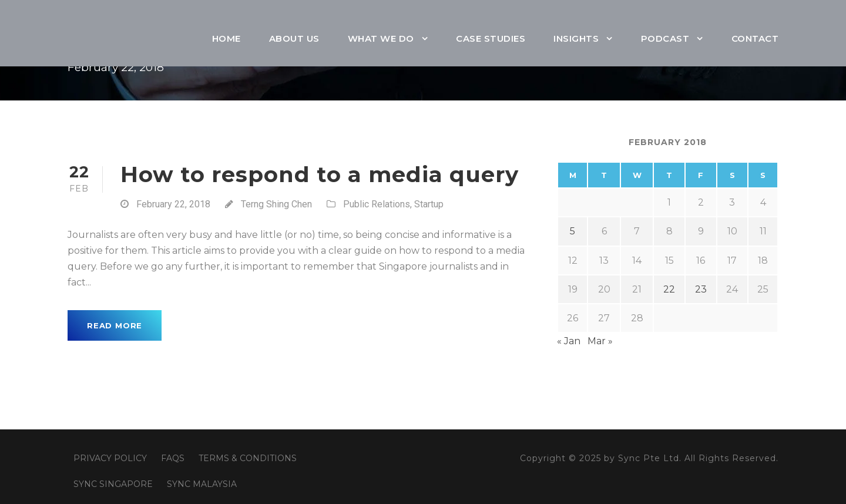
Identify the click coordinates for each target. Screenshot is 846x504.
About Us (294, 38)
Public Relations (377, 204)
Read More (115, 325)
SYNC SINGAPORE (113, 484)
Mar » (600, 341)
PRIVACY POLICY (110, 458)
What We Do (381, 38)
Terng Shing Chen (276, 204)
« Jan (569, 341)
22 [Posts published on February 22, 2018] (669, 289)
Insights (576, 38)
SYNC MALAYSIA (202, 484)
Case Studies (491, 38)
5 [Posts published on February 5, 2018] (573, 231)
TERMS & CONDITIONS (248, 458)
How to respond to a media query (320, 174)
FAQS (173, 458)
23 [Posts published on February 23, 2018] (701, 289)
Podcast (665, 38)
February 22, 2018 (173, 204)
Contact (755, 38)
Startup (429, 204)
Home (226, 38)
